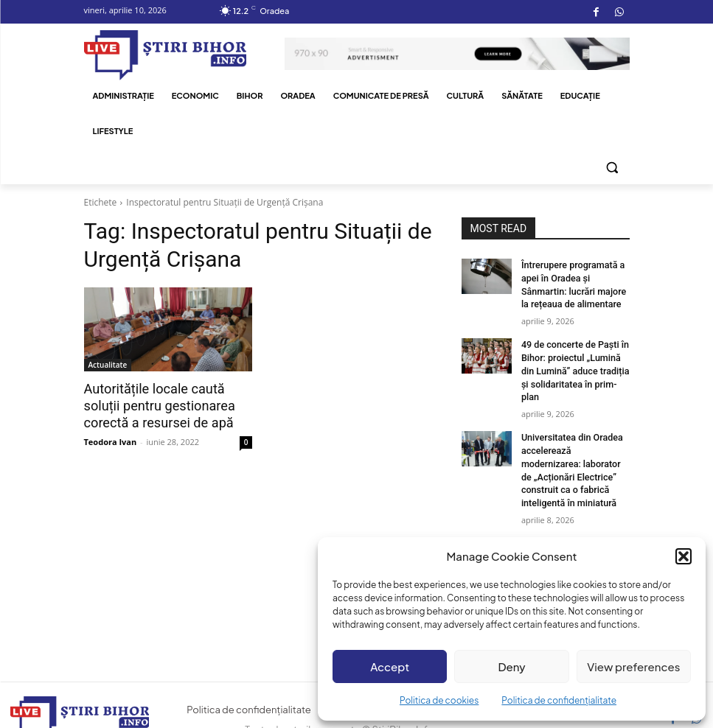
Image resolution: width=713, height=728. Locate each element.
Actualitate (108, 365)
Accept (390, 666)
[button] (684, 556)
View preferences (633, 666)
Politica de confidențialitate (559, 700)
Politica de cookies (439, 700)
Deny (511, 666)
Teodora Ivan (111, 440)
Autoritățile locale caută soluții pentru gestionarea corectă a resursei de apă (155, 405)
